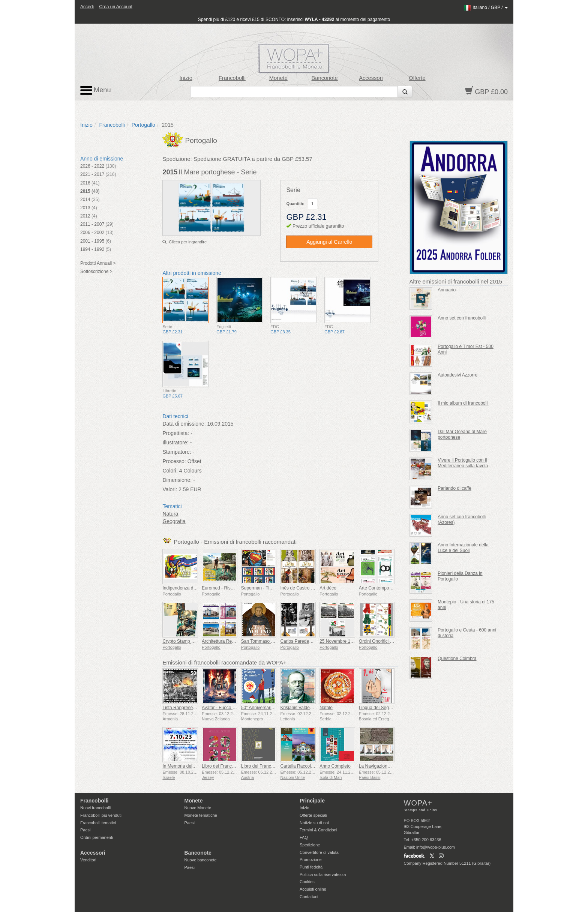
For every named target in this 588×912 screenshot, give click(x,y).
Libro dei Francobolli (222, 766)
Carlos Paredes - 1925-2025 (308, 641)
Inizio (186, 78)
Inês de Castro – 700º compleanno (315, 588)
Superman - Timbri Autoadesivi (272, 588)
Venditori (88, 860)
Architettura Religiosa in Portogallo (236, 641)
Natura (170, 514)
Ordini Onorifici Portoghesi (385, 641)
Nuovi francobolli (95, 808)
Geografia (174, 521)
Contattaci (309, 897)
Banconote (325, 78)
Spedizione (310, 845)
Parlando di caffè (454, 488)
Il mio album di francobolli (463, 403)
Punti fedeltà (311, 867)
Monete (278, 78)
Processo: (174, 461)
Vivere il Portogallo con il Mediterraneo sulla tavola (463, 463)
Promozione (311, 859)
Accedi (87, 7)
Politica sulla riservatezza (323, 874)
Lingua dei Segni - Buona (384, 708)
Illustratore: (175, 442)
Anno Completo (335, 766)
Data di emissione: (184, 424)
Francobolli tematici (98, 823)
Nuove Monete (198, 808)
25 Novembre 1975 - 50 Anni (348, 641)
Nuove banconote (201, 860)
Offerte (417, 78)
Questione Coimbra (457, 658)
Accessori (371, 78)
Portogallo (143, 125)
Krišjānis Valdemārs (300, 708)
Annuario (447, 290)
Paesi (85, 830)
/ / (485, 7)
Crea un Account (116, 7)
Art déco (328, 588)
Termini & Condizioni (318, 830)
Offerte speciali (313, 815)
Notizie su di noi (314, 823)
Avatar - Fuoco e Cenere (226, 708)
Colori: (170, 471)
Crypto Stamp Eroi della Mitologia (196, 641)
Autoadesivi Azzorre (457, 375)
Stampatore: (177, 452)
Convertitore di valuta (319, 852)
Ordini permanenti (97, 837)
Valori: (170, 489)
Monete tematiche (201, 815)
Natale (326, 708)
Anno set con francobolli (462, 318)
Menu (96, 90)
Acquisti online (313, 889)
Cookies (307, 882)
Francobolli (232, 78)
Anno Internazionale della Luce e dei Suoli (463, 548)
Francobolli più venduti (101, 815)
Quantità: (295, 204)
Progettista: (176, 433)
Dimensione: (177, 480)
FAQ (304, 837)
